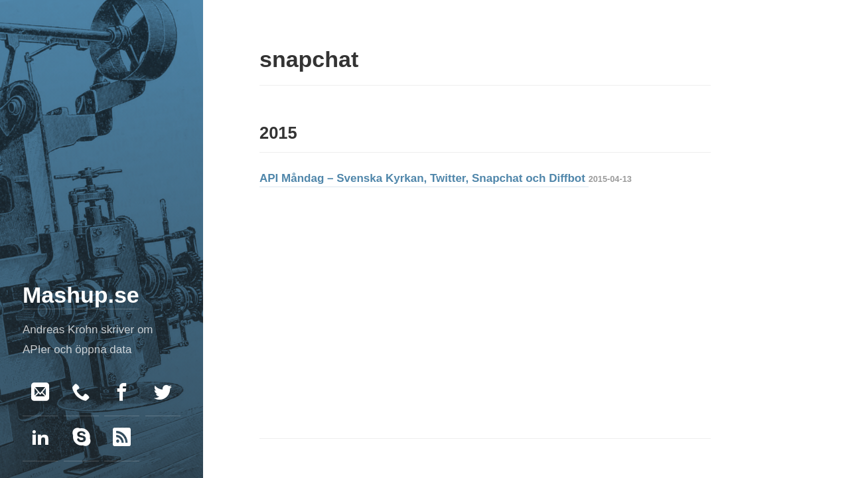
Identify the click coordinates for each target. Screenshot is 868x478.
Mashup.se (81, 295)
